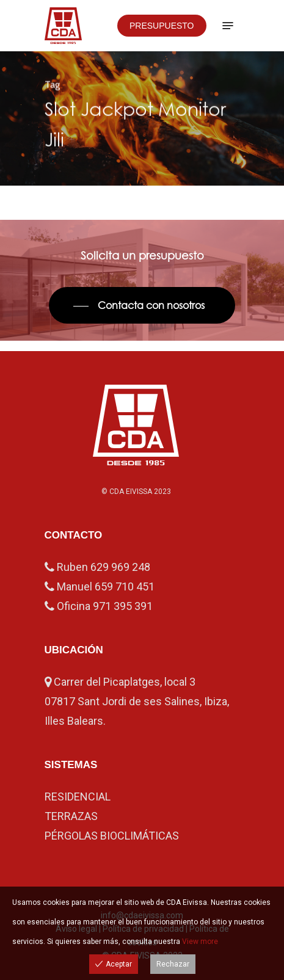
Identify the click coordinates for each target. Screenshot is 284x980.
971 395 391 (123, 606)
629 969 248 (120, 567)
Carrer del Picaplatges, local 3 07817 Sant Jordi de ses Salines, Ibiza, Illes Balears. (137, 701)
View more (200, 942)
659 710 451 (125, 586)
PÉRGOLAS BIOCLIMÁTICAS (112, 836)
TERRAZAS (71, 816)
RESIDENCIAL (78, 797)
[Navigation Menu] (228, 26)
